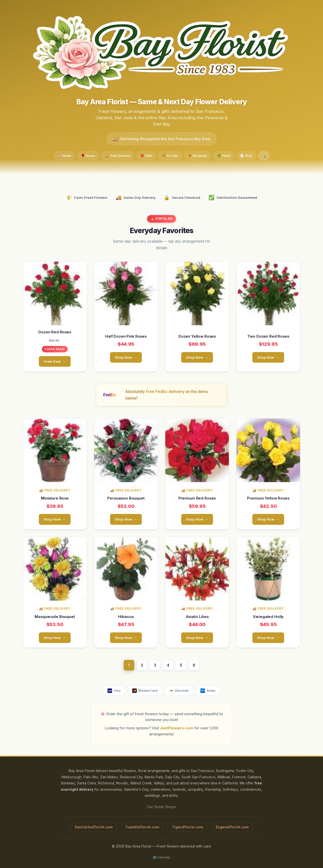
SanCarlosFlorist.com (94, 827)
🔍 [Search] (264, 156)
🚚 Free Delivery (118, 155)
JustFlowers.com (177, 728)
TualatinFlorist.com (142, 827)
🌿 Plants (224, 155)
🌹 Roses (88, 155)
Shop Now (123, 357)
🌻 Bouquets (198, 155)
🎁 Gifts (146, 155)
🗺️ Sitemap (161, 857)
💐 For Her (170, 155)
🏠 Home (64, 155)
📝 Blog (246, 155)
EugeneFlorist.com (232, 827)
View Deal (52, 361)
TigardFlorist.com (187, 827)
